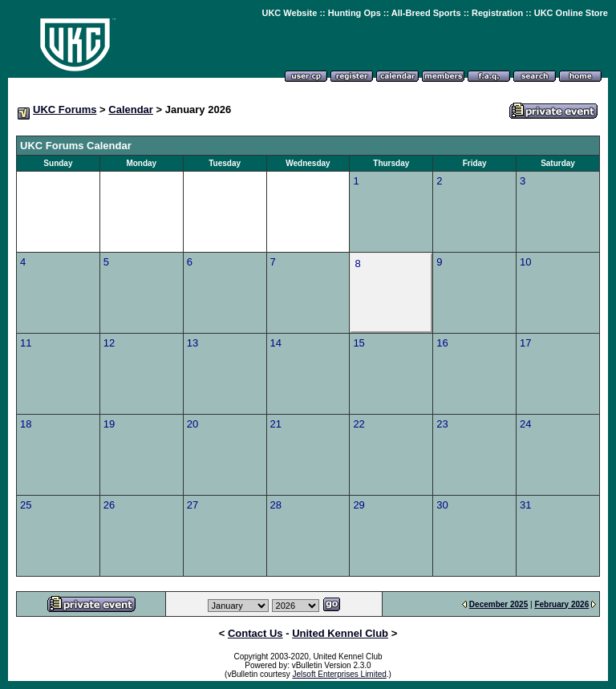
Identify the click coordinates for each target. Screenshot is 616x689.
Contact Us (255, 633)
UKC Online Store (571, 13)
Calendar (131, 109)
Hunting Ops (355, 13)
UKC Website (289, 13)
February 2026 (561, 604)
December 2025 (498, 604)
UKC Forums (65, 109)
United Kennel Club (340, 633)
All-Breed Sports (426, 13)
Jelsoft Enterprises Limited (340, 674)
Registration (497, 13)
